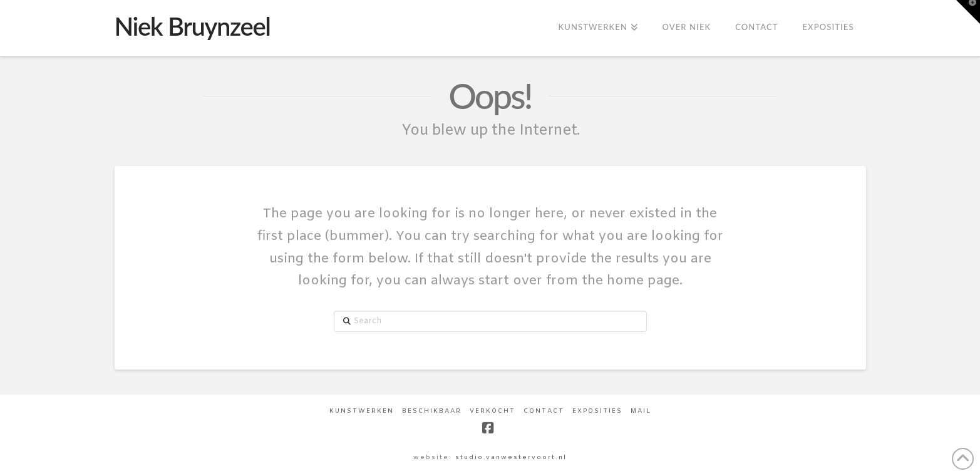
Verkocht (493, 411)
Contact (544, 411)
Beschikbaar (432, 411)
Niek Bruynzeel (193, 26)
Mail (641, 411)
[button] (968, 12)
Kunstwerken (362, 411)
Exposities (597, 411)
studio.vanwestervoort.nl (511, 458)
